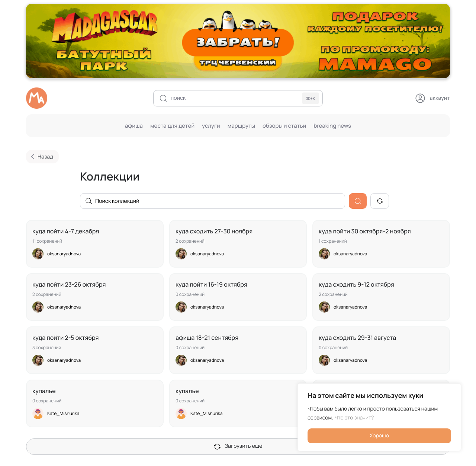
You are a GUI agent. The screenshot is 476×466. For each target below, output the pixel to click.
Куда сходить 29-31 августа (357, 338)
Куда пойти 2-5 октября (66, 338)
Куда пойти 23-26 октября (69, 284)
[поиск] (238, 98)
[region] (379, 417)
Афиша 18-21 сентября (207, 338)
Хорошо (379, 436)
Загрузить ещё (238, 446)
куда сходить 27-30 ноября (214, 231)
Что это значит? (354, 418)
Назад (41, 157)
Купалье (44, 391)
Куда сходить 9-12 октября (356, 284)
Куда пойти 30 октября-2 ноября (365, 231)
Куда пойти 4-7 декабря (66, 231)
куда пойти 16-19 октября (211, 284)
